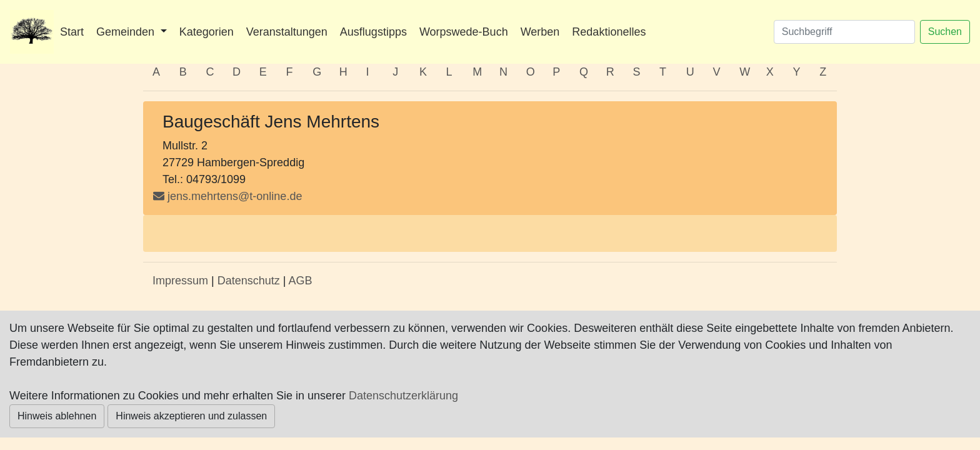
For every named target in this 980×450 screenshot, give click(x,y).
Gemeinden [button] (127, 32)
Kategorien (207, 32)
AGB (300, 281)
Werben (540, 32)
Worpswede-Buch (464, 32)
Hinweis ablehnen (57, 416)
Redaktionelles (609, 32)
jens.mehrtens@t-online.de (235, 196)
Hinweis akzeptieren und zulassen (191, 416)
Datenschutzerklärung (403, 396)
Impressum (180, 281)
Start (72, 32)
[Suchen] (844, 32)
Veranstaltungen (287, 32)
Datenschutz (249, 281)
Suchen (945, 32)
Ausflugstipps (373, 32)
